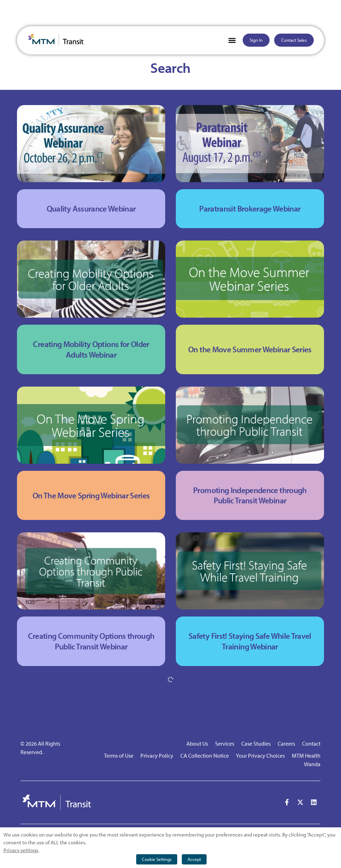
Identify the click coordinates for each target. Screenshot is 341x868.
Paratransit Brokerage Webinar (250, 209)
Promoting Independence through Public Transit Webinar (250, 495)
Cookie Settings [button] (157, 859)
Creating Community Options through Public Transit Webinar (91, 641)
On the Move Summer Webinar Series (250, 349)
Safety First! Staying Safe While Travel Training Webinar (250, 641)
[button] (232, 40)
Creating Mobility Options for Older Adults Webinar (91, 349)
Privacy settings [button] (21, 850)
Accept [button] (194, 859)
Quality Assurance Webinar (91, 209)
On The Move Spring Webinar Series (91, 495)
